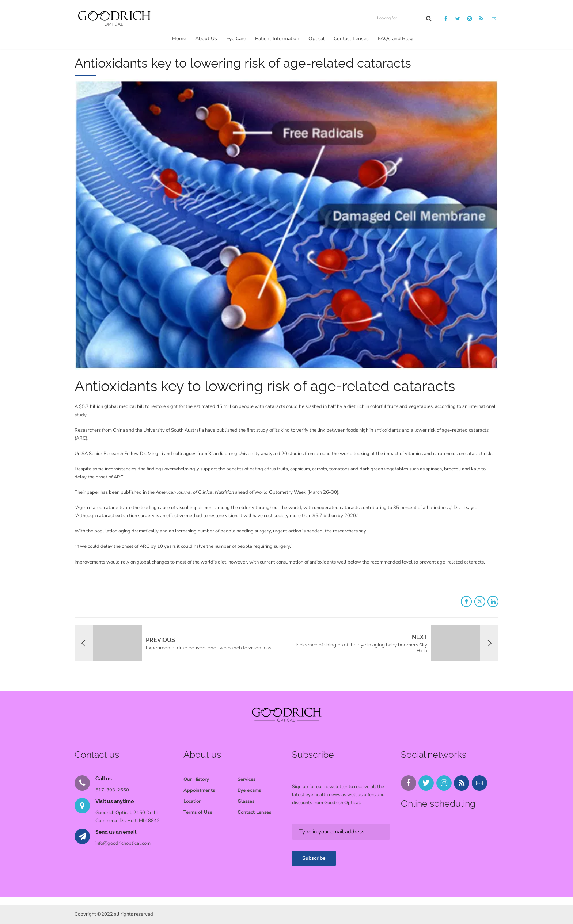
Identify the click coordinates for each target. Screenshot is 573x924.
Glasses (246, 801)
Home (179, 39)
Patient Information (277, 39)
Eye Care (236, 39)
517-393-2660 (112, 790)
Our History (196, 779)
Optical (316, 39)
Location (193, 801)
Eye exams (249, 790)
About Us (206, 39)
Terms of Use (198, 812)
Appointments (199, 790)
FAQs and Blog (395, 39)
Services (246, 779)
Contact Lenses (351, 39)
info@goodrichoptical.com (123, 843)
